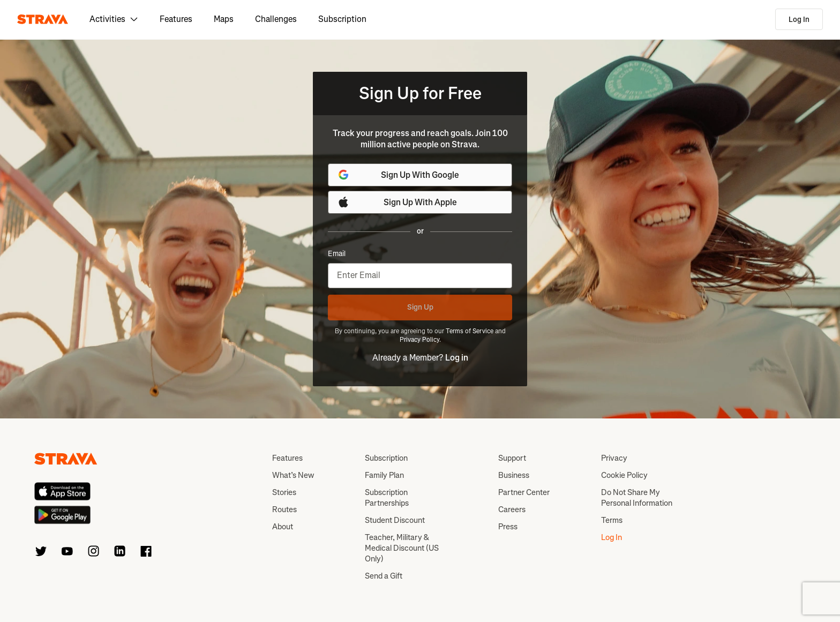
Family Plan (384, 475)
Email (337, 254)
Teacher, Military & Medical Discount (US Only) (402, 548)
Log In (799, 20)
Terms (612, 520)
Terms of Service (470, 331)
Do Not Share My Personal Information (637, 498)
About (283, 527)
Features (176, 19)
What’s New (293, 475)
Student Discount (395, 520)
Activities (114, 19)
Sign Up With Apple (397, 202)
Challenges (276, 19)
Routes (284, 509)
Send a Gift (384, 576)
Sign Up (420, 307)
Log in (457, 358)
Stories (284, 492)
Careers (512, 509)
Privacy (614, 458)
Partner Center (524, 492)
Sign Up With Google (398, 175)
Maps (224, 19)
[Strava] (43, 19)
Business (514, 475)
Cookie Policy (624, 475)
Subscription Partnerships (387, 498)
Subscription (342, 19)
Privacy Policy (419, 340)
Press (508, 527)
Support (512, 458)
